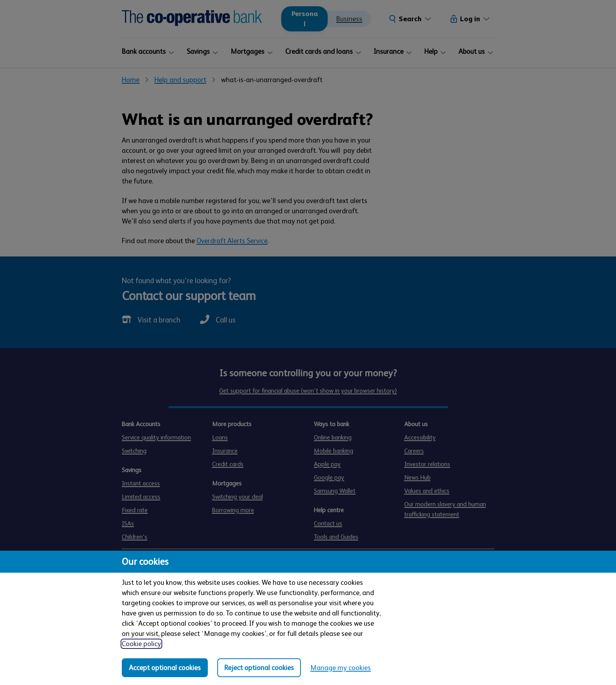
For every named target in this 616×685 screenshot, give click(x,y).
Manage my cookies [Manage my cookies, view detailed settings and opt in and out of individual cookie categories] (341, 668)
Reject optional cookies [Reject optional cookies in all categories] (259, 668)
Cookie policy (141, 644)
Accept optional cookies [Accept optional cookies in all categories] (165, 668)
